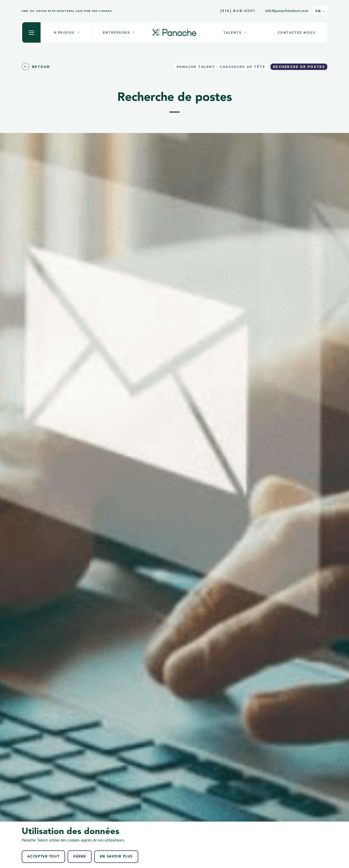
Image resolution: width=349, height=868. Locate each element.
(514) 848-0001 (238, 11)
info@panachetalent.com (287, 11)
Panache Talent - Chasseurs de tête (221, 67)
